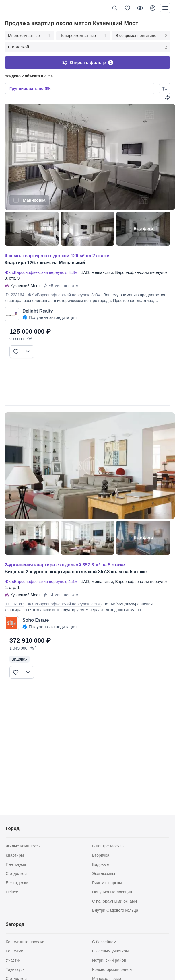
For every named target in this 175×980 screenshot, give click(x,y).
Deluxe (12, 892)
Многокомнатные (29, 36)
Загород (15, 924)
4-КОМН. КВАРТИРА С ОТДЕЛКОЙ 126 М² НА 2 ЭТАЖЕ (57, 256)
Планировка (33, 200)
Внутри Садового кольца (115, 910)
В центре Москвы (108, 846)
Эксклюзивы (104, 874)
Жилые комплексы (23, 846)
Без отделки (17, 883)
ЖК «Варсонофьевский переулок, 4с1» (42, 582)
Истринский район (109, 960)
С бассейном (104, 942)
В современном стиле (141, 36)
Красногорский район (112, 969)
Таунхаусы (16, 969)
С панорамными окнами (114, 901)
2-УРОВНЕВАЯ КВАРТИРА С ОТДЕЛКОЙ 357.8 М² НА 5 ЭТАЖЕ (65, 565)
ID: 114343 (14, 604)
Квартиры (15, 855)
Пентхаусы (16, 864)
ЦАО (85, 272)
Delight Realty (38, 311)
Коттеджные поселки (25, 942)
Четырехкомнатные (83, 36)
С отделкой (87, 47)
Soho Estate (36, 620)
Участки (13, 960)
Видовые (100, 864)
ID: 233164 (14, 295)
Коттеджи (14, 951)
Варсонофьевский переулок (141, 272)
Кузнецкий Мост (25, 286)
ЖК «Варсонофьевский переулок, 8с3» (42, 272)
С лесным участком (110, 951)
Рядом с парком (107, 883)
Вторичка (101, 855)
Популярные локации (112, 892)
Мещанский (102, 272)
